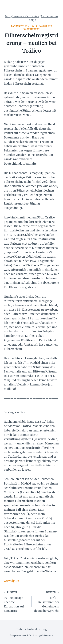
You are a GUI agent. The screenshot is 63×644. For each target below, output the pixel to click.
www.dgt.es (12, 581)
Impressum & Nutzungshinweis (32, 635)
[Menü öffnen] (56, 5)
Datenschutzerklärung (32, 629)
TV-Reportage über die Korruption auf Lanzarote (16, 601)
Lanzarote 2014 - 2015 (24, 26)
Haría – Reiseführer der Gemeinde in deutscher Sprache (47, 601)
